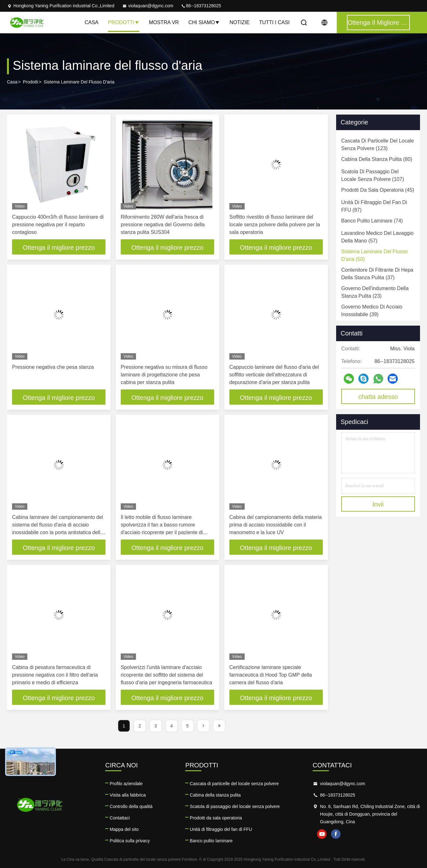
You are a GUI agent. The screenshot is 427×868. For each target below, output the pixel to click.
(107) (373, 175)
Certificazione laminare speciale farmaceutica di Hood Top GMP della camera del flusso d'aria (271, 675)
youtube (322, 834)
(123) (378, 145)
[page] (203, 726)
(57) (377, 237)
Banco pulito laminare (211, 841)
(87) (374, 206)
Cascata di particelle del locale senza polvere (234, 784)
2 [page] (140, 726)
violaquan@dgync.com (148, 6)
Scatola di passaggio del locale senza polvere (235, 806)
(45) (378, 190)
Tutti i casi (274, 22)
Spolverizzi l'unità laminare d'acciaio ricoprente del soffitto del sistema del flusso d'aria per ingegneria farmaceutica (166, 675)
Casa (91, 22)
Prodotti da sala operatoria (216, 818)
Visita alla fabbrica (128, 795)
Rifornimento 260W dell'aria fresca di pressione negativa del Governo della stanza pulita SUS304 (163, 225)
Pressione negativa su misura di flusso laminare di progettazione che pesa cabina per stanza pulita (164, 375)
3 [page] (156, 726)
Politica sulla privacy (130, 841)
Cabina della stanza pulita (215, 795)
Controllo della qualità (131, 806)
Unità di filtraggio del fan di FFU (221, 829)
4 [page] (172, 726)
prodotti (30, 82)
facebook (336, 834)
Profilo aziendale (126, 784)
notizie (239, 22)
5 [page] (187, 726)
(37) (377, 274)
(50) (374, 255)
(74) (372, 221)
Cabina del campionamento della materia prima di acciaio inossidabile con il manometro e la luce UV (276, 525)
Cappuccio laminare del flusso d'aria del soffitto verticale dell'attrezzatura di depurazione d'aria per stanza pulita (274, 375)
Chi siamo (204, 22)
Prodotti (124, 22)
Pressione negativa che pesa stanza (53, 367)
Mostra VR (164, 22)
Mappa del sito (124, 829)
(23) (375, 292)
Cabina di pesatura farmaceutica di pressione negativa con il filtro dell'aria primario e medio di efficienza (55, 675)
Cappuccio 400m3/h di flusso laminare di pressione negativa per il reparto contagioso (58, 225)
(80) (377, 159)
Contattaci (120, 818)
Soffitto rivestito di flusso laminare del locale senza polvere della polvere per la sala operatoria (275, 225)
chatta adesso (378, 397)
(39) (372, 311)
